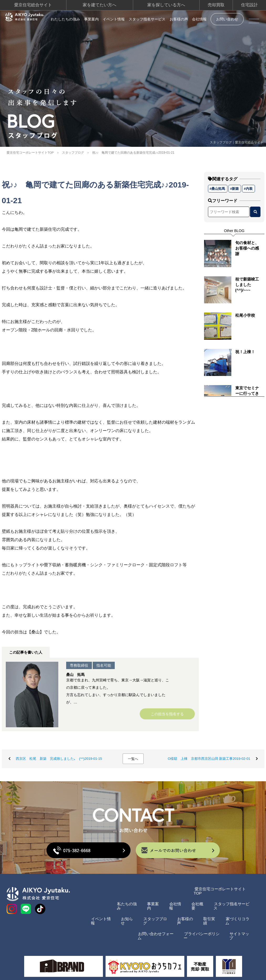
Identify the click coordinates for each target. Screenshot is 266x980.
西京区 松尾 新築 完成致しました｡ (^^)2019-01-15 (59, 760)
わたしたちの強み (65, 19)
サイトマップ (240, 926)
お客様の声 (179, 19)
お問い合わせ (227, 19)
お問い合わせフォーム (152, 926)
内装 (249, 188)
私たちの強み (122, 904)
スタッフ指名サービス (147, 19)
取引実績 (209, 915)
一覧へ (133, 761)
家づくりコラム (238, 915)
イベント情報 (114, 19)
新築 (235, 188)
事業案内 (91, 19)
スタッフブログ (73, 152)
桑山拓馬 (218, 188)
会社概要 (196, 904)
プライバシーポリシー (200, 926)
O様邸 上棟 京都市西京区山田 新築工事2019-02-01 (208, 760)
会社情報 (199, 19)
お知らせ (122, 915)
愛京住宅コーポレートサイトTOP (30, 152)
